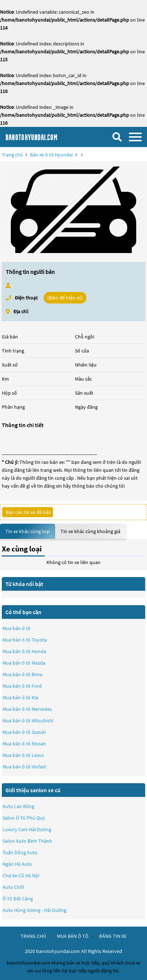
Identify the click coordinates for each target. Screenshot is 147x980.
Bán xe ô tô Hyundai (51, 155)
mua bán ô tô (73, 936)
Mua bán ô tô (17, 628)
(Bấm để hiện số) (65, 298)
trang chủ (33, 936)
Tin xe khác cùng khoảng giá (90, 531)
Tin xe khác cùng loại (28, 531)
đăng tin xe (113, 936)
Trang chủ (12, 155)
